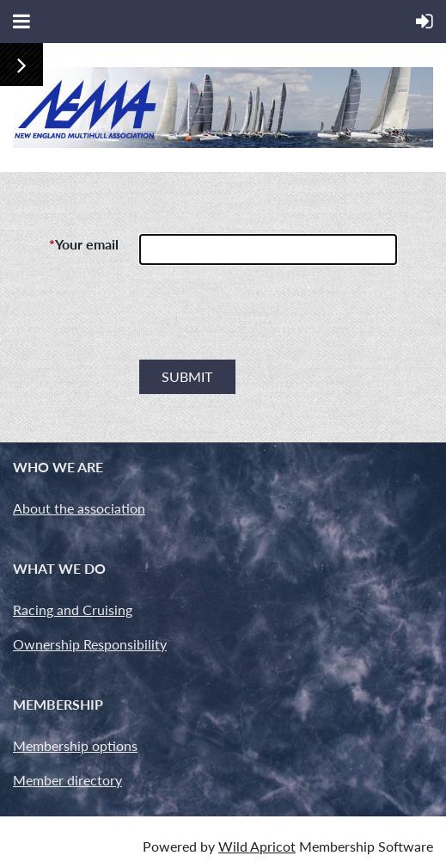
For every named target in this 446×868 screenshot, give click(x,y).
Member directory (67, 780)
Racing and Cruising (73, 609)
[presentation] (270, 319)
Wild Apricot (257, 846)
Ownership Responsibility (90, 644)
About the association (79, 508)
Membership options (75, 745)
